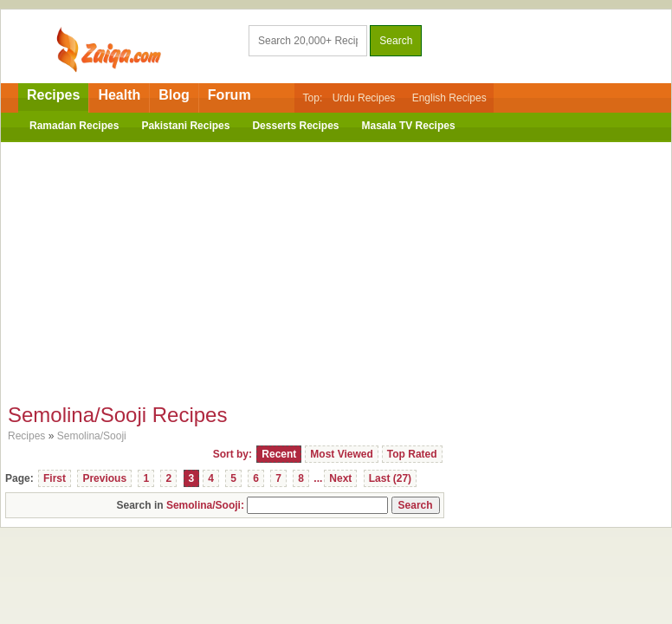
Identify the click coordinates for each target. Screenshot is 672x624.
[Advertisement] (336, 268)
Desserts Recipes (295, 126)
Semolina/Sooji (92, 436)
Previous (104, 478)
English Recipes (449, 98)
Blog (174, 95)
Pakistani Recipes (185, 126)
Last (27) (390, 478)
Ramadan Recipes (74, 126)
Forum (229, 95)
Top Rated (412, 454)
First (55, 478)
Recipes (53, 95)
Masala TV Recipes (409, 126)
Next (340, 478)
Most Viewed (341, 454)
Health (119, 95)
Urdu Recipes (364, 98)
